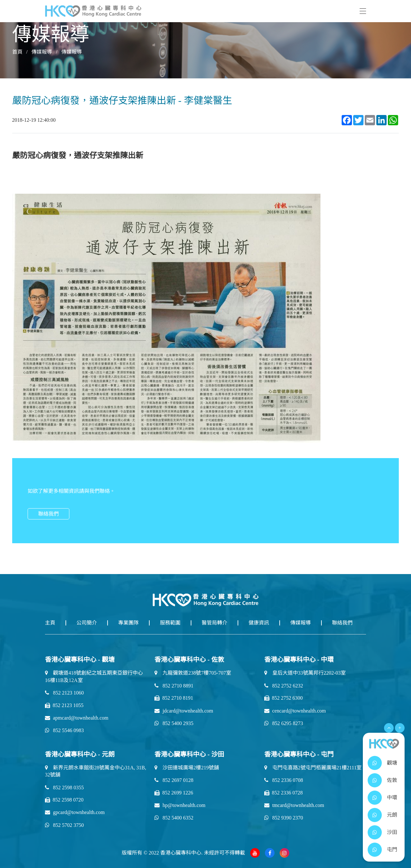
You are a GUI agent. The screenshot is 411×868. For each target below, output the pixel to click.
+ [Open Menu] (400, 728)
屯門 (392, 850)
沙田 (392, 832)
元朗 (392, 815)
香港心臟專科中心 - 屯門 (299, 754)
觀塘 (392, 763)
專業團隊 (128, 623)
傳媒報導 (42, 52)
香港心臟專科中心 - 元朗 (80, 754)
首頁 (17, 52)
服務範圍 (170, 623)
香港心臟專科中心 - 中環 (299, 660)
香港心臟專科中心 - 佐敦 (189, 660)
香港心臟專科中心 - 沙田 (189, 754)
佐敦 (392, 780)
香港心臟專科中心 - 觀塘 (80, 660)
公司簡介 (87, 623)
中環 (392, 797)
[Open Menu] (389, 728)
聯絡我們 (48, 514)
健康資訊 (259, 623)
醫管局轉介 (214, 623)
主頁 (50, 623)
